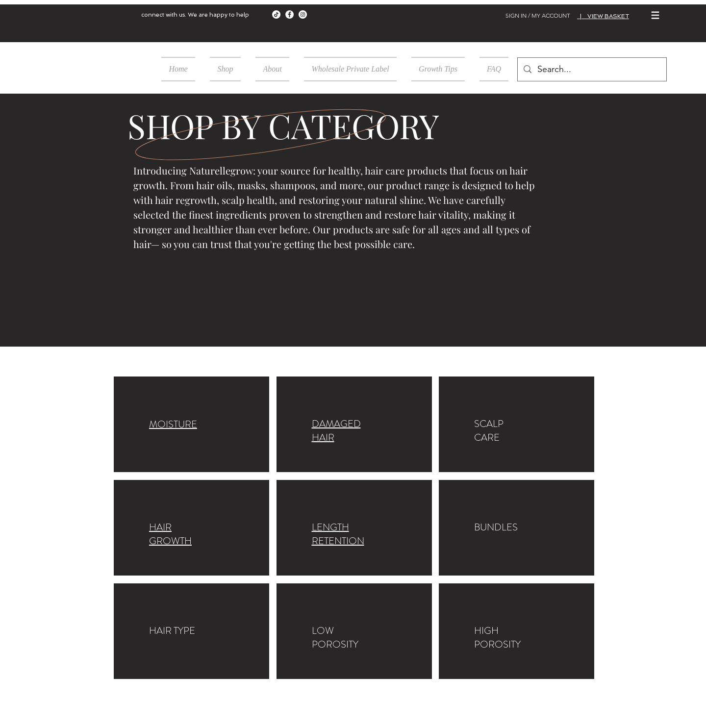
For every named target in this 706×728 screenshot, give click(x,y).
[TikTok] (276, 14)
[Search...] (592, 70)
